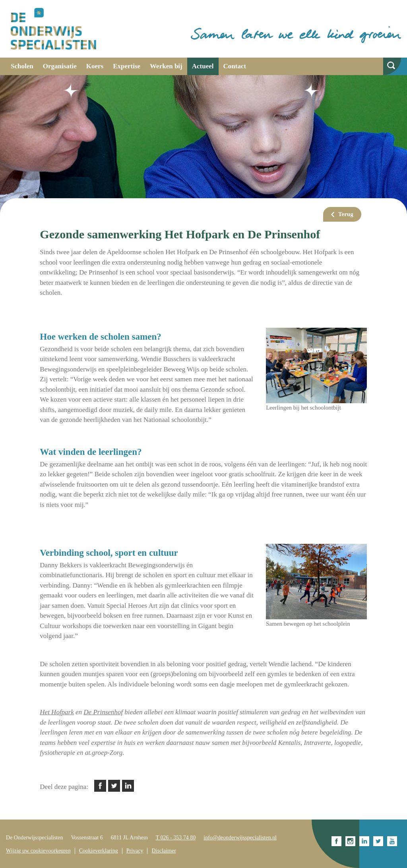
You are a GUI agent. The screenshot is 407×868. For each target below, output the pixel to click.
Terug (346, 214)
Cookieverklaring (99, 851)
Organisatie (60, 66)
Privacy (135, 851)
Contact (235, 66)
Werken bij (166, 66)
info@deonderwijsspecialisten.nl (240, 838)
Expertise (127, 66)
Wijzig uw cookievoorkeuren (38, 851)
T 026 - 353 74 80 (176, 838)
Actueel (203, 66)
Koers (95, 66)
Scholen (22, 66)
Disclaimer (164, 851)
